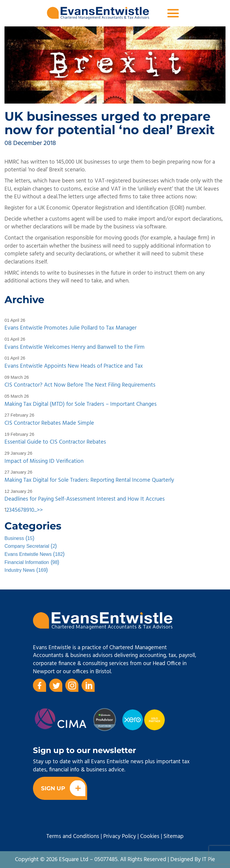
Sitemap (174, 836)
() (19, 538)
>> (40, 510)
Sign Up (63, 788)
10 (32, 510)
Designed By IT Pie (193, 860)
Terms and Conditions (73, 836)
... (35, 510)
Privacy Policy (120, 836)
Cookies (150, 836)
